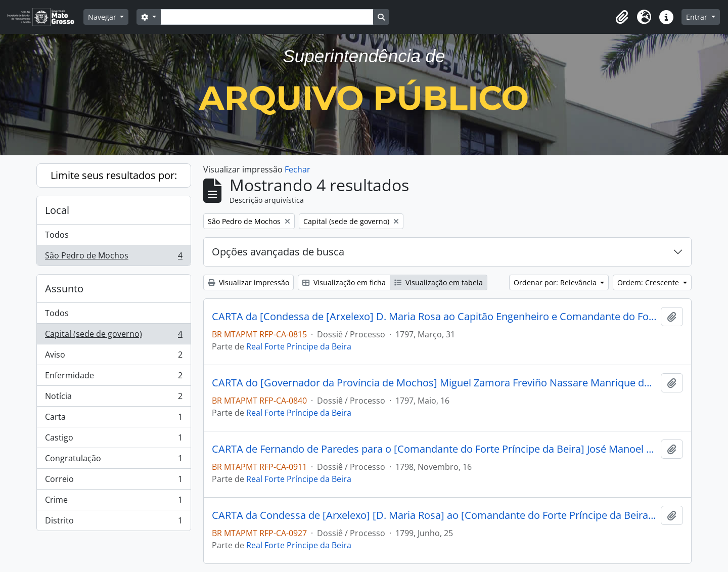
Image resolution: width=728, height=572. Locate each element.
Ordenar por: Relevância (556, 282)
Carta (113, 419)
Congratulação (113, 460)
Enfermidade (113, 378)
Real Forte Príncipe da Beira (299, 346)
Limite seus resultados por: (114, 175)
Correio (113, 481)
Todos (57, 235)
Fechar (298, 169)
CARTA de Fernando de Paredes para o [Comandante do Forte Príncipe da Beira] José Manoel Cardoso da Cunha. (434, 449)
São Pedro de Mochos (113, 257)
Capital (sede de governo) (113, 336)
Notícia (113, 398)
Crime (113, 502)
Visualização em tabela (439, 282)
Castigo (113, 440)
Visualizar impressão (248, 282)
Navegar (103, 17)
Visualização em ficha (344, 282)
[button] (622, 17)
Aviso (113, 357)
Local (57, 210)
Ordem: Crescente (649, 282)
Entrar (698, 17)
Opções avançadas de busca (278, 252)
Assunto (64, 289)
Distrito (113, 522)
